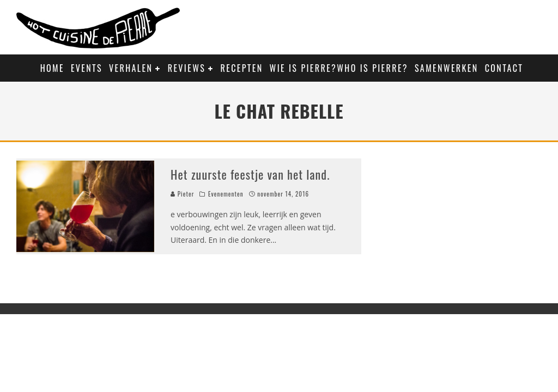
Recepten (242, 68)
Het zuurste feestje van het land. (250, 174)
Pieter (182, 194)
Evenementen (226, 194)
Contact (504, 68)
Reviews (187, 68)
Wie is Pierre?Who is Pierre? (339, 68)
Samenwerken (447, 68)
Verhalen (131, 68)
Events (87, 68)
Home (52, 68)
